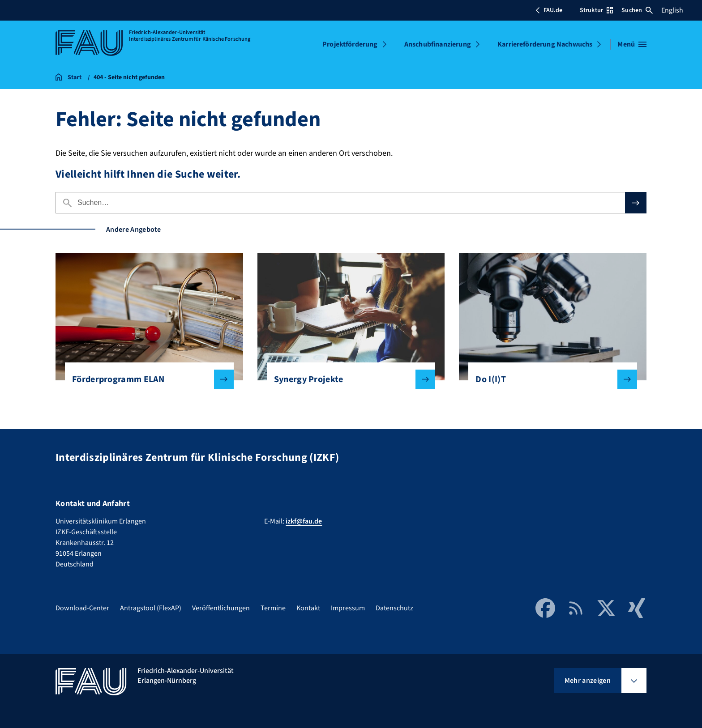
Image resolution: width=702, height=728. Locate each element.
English (672, 10)
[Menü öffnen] (632, 44)
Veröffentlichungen (221, 608)
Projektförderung (350, 44)
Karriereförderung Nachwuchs (545, 44)
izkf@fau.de (304, 521)
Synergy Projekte (348, 379)
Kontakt (308, 608)
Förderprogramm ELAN (146, 379)
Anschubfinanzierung (438, 44)
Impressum (348, 608)
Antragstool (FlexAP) (151, 608)
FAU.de (549, 10)
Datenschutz (394, 608)
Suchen (637, 10)
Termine (273, 608)
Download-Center (82, 608)
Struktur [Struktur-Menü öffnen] (596, 10)
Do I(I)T (549, 379)
